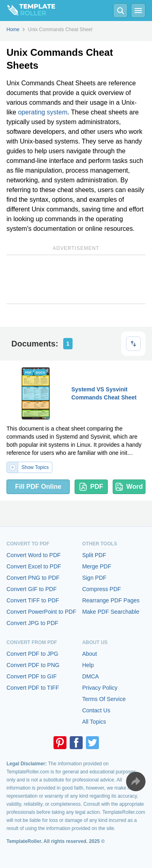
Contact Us (96, 710)
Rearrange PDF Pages (111, 600)
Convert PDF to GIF (32, 676)
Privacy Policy (100, 688)
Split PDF (94, 555)
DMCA (91, 676)
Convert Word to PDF (34, 555)
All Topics (94, 722)
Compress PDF (102, 589)
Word (129, 487)
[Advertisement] (76, 279)
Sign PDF (94, 578)
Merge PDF (97, 566)
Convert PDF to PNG (33, 665)
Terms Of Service (104, 699)
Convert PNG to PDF (33, 578)
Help (88, 665)
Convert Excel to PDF (34, 566)
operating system (43, 112)
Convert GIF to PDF (32, 589)
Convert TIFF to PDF (33, 600)
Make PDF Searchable (111, 612)
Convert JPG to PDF (32, 623)
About (90, 654)
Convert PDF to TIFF (33, 688)
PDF (91, 487)
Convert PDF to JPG (32, 654)
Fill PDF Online (38, 487)
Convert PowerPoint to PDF (41, 612)
